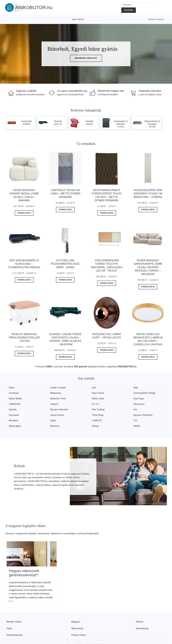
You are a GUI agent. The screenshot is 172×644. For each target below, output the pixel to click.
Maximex (55, 426)
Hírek (9, 628)
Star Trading (98, 409)
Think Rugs (98, 415)
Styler (53, 420)
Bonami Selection (59, 409)
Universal (14, 393)
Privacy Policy (156, 19)
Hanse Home (57, 415)
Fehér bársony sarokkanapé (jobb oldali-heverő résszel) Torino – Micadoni (148, 267)
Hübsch (54, 404)
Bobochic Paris (58, 399)
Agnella (13, 409)
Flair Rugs (139, 399)
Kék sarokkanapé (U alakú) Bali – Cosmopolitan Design (24, 264)
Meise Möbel (15, 399)
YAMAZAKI (15, 404)
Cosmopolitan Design (144, 393)
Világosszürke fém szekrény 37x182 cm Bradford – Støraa (148, 194)
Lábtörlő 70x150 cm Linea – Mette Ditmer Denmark (65, 194)
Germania (14, 415)
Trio (135, 420)
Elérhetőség (142, 628)
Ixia (135, 409)
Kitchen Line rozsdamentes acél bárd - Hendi (65, 264)
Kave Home (98, 393)
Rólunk (140, 622)
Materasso (56, 393)
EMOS (137, 426)
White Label (98, 399)
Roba (12, 388)
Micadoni (13, 420)
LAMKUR (97, 420)
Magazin (76, 622)
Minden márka (14, 622)
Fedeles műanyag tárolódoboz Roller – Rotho (24, 338)
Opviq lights (15, 426)
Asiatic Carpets (58, 388)
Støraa (95, 426)
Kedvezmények (15, 635)
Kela (136, 388)
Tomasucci (139, 404)
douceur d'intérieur (143, 415)
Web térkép (78, 19)
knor (94, 388)
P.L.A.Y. (96, 404)
